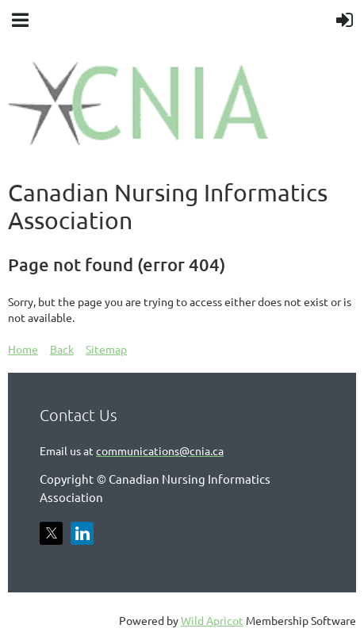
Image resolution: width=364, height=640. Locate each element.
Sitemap (106, 349)
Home (23, 349)
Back (62, 349)
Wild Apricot (212, 620)
